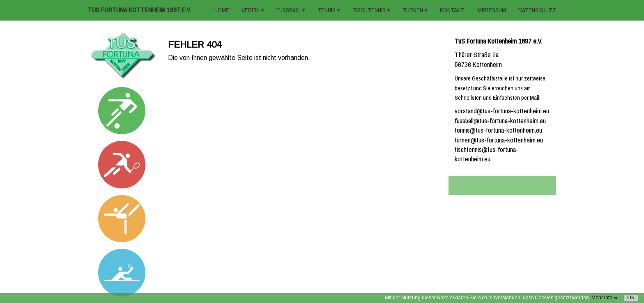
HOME (222, 10)
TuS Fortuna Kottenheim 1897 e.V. (139, 10)
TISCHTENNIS (370, 10)
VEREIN (251, 10)
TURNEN (413, 10)
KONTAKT (452, 10)
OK (631, 298)
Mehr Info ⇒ (605, 298)
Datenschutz (537, 10)
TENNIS (327, 10)
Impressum (491, 10)
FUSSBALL (289, 10)
